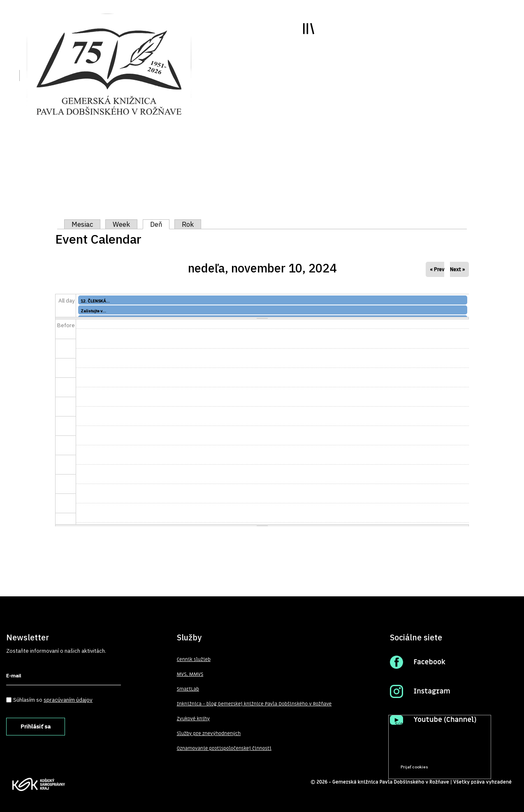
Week (121, 224)
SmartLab (188, 689)
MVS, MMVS (190, 674)
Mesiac (82, 224)
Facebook (429, 662)
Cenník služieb (194, 659)
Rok (188, 224)
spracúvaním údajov (68, 700)
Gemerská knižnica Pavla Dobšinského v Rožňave (391, 782)
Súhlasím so (53, 700)
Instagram (432, 691)
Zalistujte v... (93, 311)
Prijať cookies (414, 767)
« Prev (437, 269)
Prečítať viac (459, 751)
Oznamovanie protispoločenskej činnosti (224, 748)
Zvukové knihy (193, 719)
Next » (457, 269)
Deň (160, 224)
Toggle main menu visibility (309, 29)
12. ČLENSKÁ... (95, 301)
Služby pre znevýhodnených (209, 733)
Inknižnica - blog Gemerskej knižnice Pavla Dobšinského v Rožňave (254, 704)
